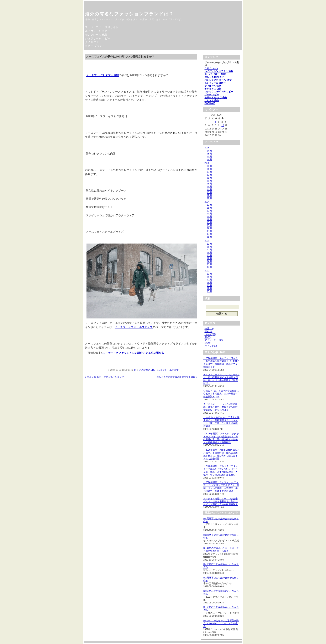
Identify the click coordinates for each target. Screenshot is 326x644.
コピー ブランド (95, 46)
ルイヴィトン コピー (98, 31)
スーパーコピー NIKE (215, 74)
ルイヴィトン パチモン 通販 (219, 71)
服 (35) (208, 337)
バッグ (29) (210, 334)
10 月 (209, 172)
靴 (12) (208, 343)
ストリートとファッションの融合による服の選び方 (133, 353)
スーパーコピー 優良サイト (102, 27)
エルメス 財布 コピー (215, 77)
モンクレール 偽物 (96, 35)
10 (223, 125)
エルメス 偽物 (212, 100)
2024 (207, 202)
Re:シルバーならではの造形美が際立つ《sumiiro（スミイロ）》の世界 (221, 623)
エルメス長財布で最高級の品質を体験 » (177, 377)
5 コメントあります (169, 370)
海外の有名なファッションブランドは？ (129, 14)
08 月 (209, 178)
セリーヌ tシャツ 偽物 (216, 97)
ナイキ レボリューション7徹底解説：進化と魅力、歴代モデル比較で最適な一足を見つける (220, 407)
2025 (207, 163)
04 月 (209, 151)
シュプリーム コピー (98, 38)
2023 (207, 241)
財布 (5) (209, 331)
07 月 (209, 181)
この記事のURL (147, 370)
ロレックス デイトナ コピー (219, 92)
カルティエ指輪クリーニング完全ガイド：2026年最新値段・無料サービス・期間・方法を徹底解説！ (221, 501)
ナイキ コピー (94, 42)
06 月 (209, 184)
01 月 (209, 159)
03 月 (209, 154)
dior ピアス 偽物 (213, 89)
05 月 (209, 186)
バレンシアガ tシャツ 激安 (218, 80)
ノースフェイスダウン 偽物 (102, 75)
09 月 (209, 175)
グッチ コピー (212, 94)
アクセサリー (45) (214, 340)
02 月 (209, 157)
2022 (207, 271)
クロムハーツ (211, 68)
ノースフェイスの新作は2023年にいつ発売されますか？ (120, 57)
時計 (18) (209, 328)
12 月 (209, 166)
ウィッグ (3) (211, 346)
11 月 (209, 169)
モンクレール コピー (215, 83)
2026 (207, 148)
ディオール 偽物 (213, 86)
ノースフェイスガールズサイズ (134, 327)
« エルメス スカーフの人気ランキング (105, 377)
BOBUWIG (210, 103)
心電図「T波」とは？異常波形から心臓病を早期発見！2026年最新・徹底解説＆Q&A (221, 394)
